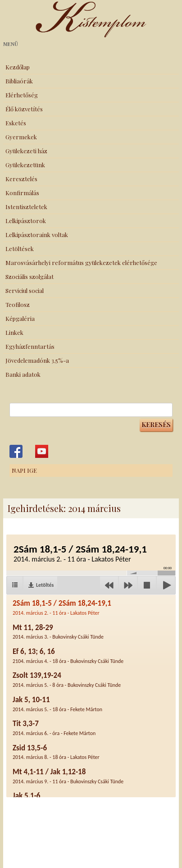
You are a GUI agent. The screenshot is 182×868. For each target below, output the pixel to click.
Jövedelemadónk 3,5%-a (37, 360)
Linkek (14, 332)
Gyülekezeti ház (26, 151)
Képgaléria (20, 318)
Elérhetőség (22, 95)
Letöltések (20, 249)
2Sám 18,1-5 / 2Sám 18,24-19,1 (62, 607)
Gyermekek (21, 137)
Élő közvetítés (24, 109)
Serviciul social (25, 290)
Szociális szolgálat (30, 276)
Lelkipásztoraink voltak (37, 235)
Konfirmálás (22, 193)
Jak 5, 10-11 (57, 704)
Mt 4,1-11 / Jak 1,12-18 (68, 776)
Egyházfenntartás (30, 346)
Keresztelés (21, 179)
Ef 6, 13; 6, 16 (68, 656)
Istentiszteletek (26, 207)
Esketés (16, 123)
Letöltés (45, 585)
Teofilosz (18, 304)
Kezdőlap (18, 67)
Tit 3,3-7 (54, 728)
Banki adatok (23, 374)
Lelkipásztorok (26, 221)
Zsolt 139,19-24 (67, 679)
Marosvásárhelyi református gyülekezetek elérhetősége (81, 263)
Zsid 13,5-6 (56, 752)
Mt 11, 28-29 (58, 632)
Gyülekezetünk (25, 165)
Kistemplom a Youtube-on (42, 451)
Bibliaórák (19, 81)
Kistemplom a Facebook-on (16, 451)
